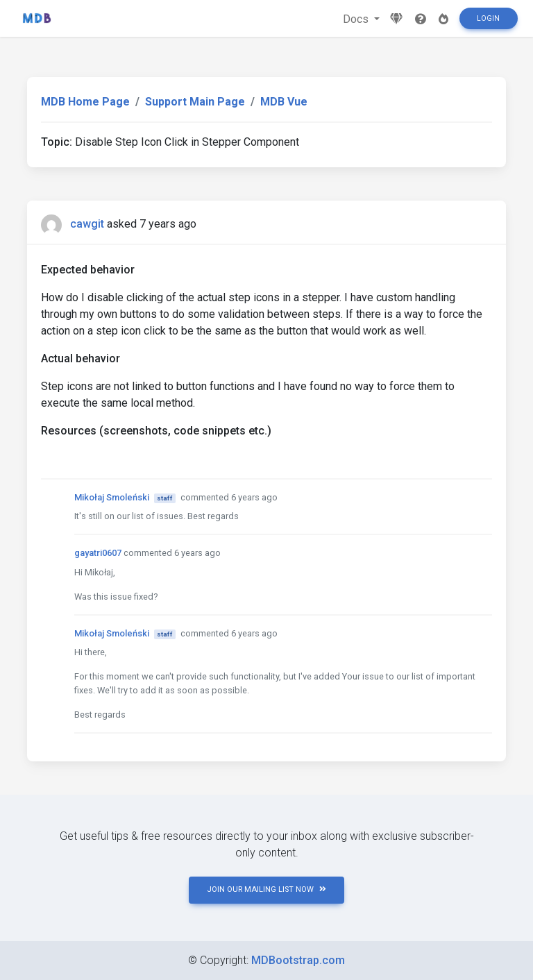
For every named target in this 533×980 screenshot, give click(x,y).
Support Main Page (195, 102)
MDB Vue (284, 102)
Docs (357, 19)
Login (488, 18)
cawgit (87, 224)
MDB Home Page (85, 102)
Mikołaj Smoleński (112, 497)
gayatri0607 (98, 553)
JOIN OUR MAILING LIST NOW (266, 889)
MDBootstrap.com (298, 960)
